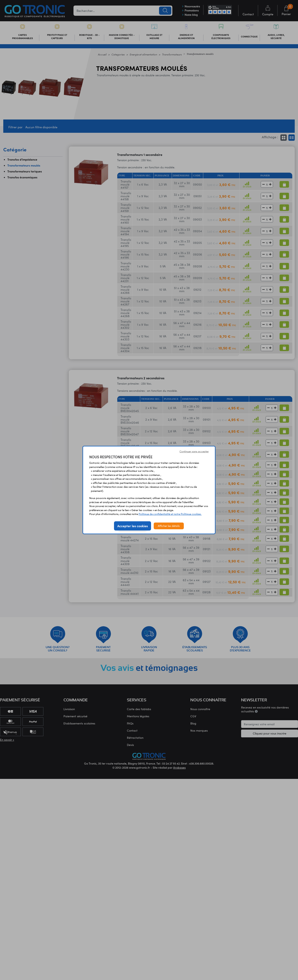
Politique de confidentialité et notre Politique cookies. (170, 514)
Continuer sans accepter (194, 451)
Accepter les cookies (133, 526)
